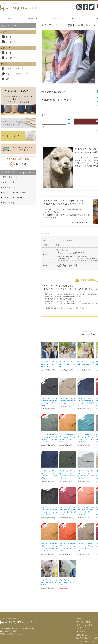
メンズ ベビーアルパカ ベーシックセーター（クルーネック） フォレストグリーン (50, 438)
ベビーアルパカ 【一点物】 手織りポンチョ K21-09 (49, 582)
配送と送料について (11, 177)
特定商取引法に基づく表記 (14, 192)
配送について (77, 19)
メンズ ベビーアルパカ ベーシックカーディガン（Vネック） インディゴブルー (50, 475)
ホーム (10, 19)
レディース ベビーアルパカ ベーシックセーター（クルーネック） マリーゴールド (49, 547)
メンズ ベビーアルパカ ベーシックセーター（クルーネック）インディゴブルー (86, 402)
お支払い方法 (9, 182)
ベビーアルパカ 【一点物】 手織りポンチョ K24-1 (86, 364)
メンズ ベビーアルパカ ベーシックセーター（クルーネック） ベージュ (68, 401)
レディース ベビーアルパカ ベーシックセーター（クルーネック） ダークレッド (68, 511)
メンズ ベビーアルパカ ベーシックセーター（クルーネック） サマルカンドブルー (86, 438)
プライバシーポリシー (12, 198)
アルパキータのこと (33, 19)
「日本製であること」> (80, 223)
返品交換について (11, 187)
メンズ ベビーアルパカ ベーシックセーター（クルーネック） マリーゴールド (68, 438)
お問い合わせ (9, 203)
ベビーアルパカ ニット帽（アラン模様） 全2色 (68, 364)
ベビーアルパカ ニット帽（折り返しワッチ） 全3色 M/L (49, 364)
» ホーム (78, 619)
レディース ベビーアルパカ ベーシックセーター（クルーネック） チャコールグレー (49, 511)
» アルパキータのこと (83, 622)
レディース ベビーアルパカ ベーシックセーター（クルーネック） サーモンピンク (86, 511)
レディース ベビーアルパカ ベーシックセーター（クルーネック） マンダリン (68, 547)
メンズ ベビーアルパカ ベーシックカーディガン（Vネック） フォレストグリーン (68, 475)
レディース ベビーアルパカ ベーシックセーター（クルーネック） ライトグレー (86, 475)
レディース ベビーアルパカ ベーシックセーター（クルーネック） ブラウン (86, 547)
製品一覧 (57, 19)
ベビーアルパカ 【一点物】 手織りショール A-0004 (68, 582)
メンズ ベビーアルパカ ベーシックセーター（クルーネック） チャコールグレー (50, 402)
